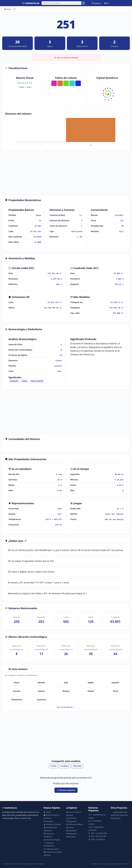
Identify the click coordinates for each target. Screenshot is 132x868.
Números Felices (74, 824)
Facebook (65, 766)
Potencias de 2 (51, 849)
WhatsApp (77, 766)
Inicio (8, 9)
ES (106, 3)
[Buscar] (61, 3)
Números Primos (52, 824)
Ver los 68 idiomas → (66, 707)
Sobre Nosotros (52, 815)
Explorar (96, 3)
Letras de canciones (119, 815)
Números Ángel (52, 840)
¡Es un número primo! (66, 58)
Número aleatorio (66, 790)
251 (81, 215)
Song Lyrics (116, 818)
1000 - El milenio (97, 839)
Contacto (48, 818)
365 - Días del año (97, 836)
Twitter (54, 766)
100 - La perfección (98, 833)
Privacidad (48, 821)
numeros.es (31, 3)
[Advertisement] (66, 173)
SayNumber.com (119, 812)
